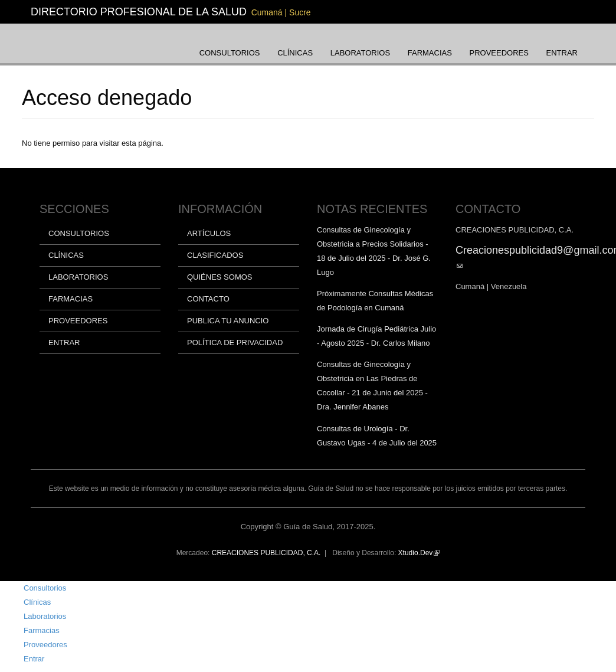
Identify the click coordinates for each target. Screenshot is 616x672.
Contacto (208, 299)
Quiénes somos (220, 277)
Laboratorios (360, 53)
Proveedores (499, 53)
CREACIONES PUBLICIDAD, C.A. (266, 553)
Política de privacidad (235, 342)
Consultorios (230, 53)
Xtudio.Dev (419, 553)
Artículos (209, 233)
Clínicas (295, 53)
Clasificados (215, 255)
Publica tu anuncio (228, 321)
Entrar (562, 53)
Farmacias (430, 53)
